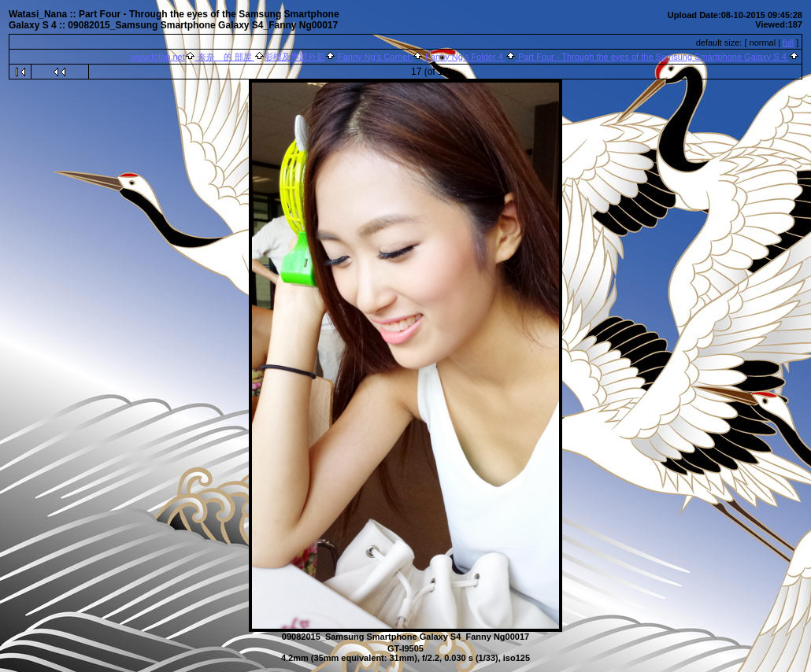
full (788, 42)
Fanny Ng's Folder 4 (464, 57)
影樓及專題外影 (295, 57)
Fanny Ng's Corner (374, 57)
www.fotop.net (158, 57)
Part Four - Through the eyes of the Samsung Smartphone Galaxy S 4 (652, 57)
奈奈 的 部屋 (225, 57)
